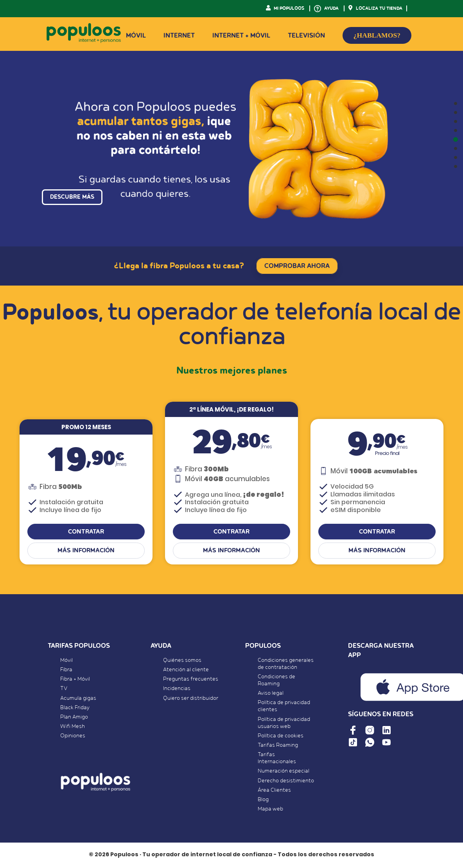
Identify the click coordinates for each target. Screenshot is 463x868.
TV (64, 690)
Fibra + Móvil (75, 680)
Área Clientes (274, 791)
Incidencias (177, 690)
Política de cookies (281, 737)
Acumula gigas (78, 699)
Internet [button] (179, 36)
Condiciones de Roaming (276, 681)
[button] (456, 104)
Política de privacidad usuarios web (284, 724)
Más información (86, 552)
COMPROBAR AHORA (297, 266)
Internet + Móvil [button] (241, 36)
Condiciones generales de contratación (286, 665)
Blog (263, 801)
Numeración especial (284, 772)
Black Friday (75, 708)
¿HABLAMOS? (377, 35)
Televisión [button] (306, 36)
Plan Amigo (74, 718)
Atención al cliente (186, 671)
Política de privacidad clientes (284, 707)
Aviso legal (271, 694)
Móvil (66, 661)
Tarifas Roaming (278, 746)
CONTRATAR (86, 533)
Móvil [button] (136, 36)
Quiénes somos (182, 661)
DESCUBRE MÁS (72, 202)
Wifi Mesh (73, 728)
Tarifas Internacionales (277, 759)
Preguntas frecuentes (191, 680)
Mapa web (270, 810)
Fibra (66, 671)
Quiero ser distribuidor (191, 699)
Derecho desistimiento (286, 782)
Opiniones (73, 737)
